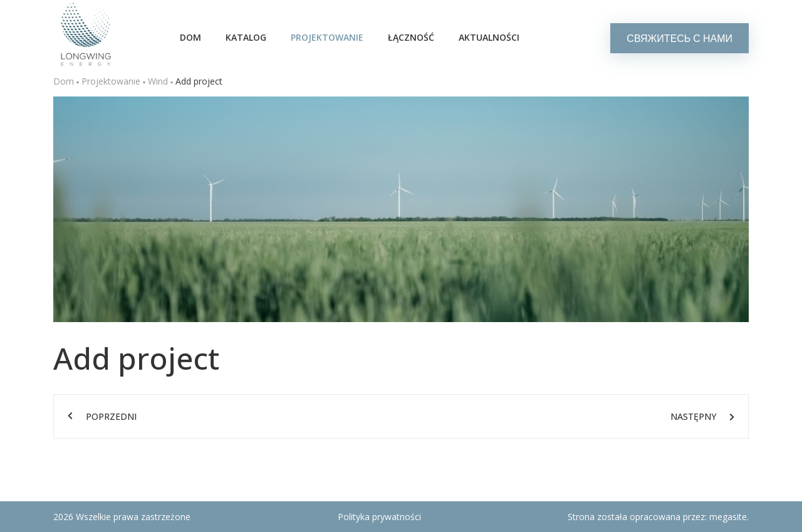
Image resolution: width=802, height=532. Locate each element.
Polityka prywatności (379, 517)
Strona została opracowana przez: (658, 517)
